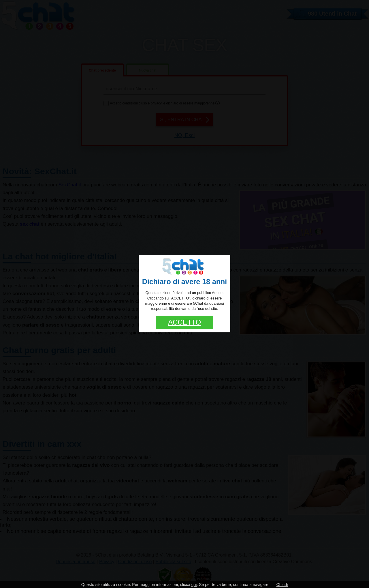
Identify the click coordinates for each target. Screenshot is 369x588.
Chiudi (282, 585)
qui (194, 585)
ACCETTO (184, 322)
